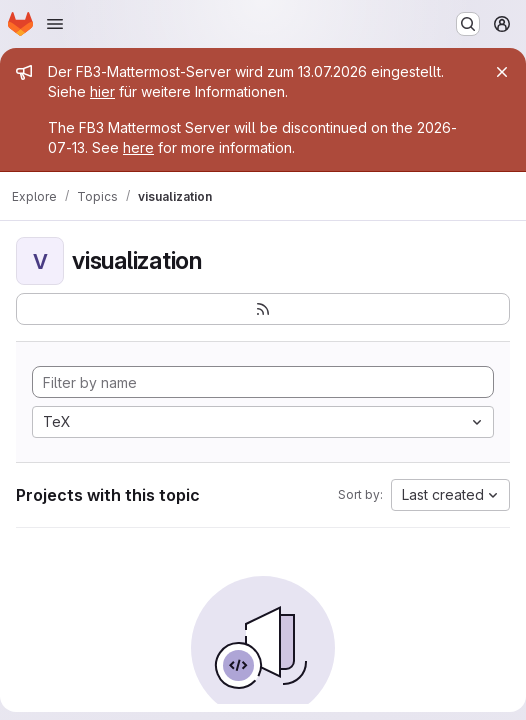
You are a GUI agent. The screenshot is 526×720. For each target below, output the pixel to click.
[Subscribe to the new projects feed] (263, 309)
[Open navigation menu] (55, 24)
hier (102, 91)
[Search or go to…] (468, 24)
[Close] (502, 72)
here (138, 147)
